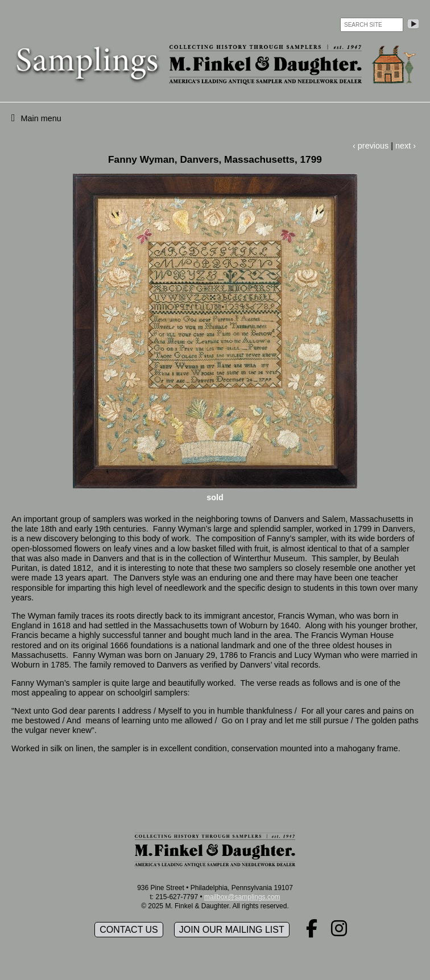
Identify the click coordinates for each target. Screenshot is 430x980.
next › (406, 146)
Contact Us (129, 930)
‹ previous (371, 146)
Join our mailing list (232, 930)
